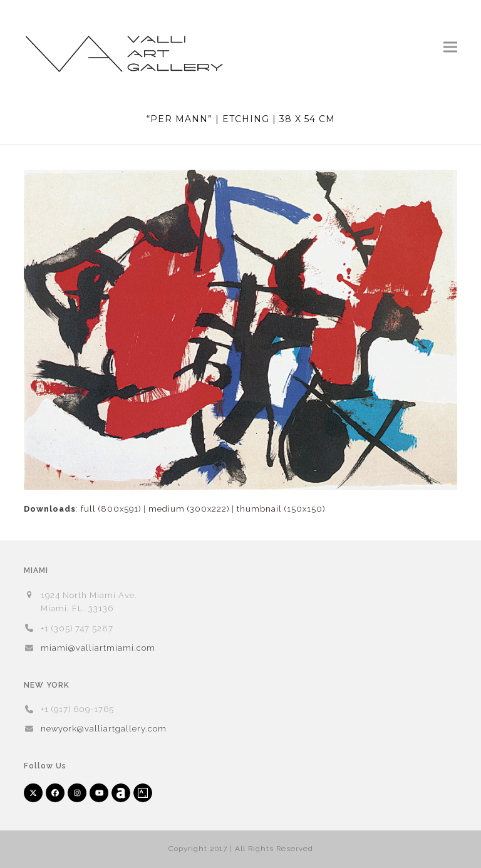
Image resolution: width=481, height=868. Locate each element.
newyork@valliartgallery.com (104, 729)
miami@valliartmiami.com (98, 648)
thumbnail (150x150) (281, 509)
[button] (450, 47)
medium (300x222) (189, 509)
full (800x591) (111, 509)
